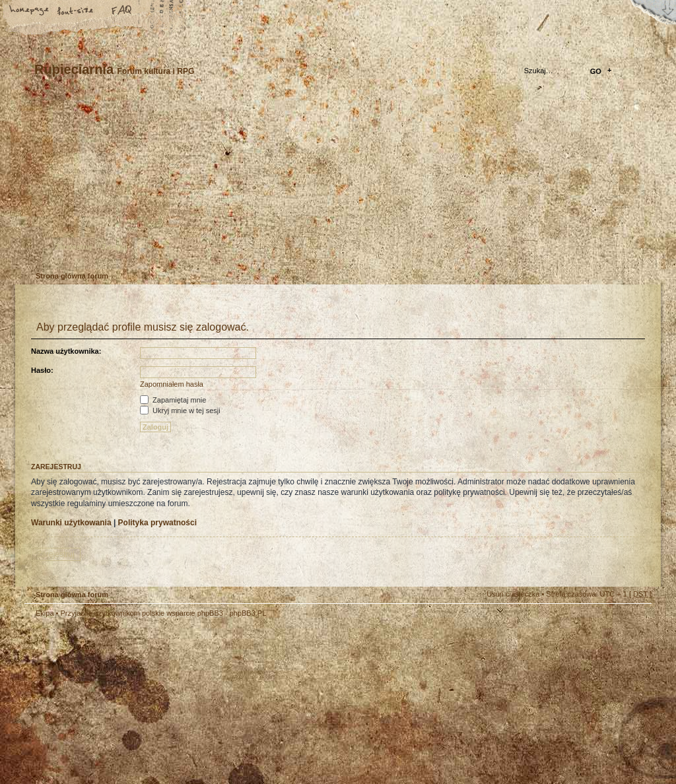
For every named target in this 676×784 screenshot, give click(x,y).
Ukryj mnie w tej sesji (180, 410)
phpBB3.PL (248, 613)
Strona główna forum (336, 182)
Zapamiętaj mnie (173, 400)
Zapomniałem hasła (172, 384)
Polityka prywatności (157, 523)
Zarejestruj (73, 247)
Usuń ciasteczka (513, 594)
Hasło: (42, 370)
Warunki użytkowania (71, 523)
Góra (635, 622)
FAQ (122, 11)
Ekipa (45, 613)
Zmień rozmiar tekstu (76, 11)
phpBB (173, 701)
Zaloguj (115, 247)
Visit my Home (612, 739)
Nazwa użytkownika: (66, 351)
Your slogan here (232, 702)
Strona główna (30, 11)
